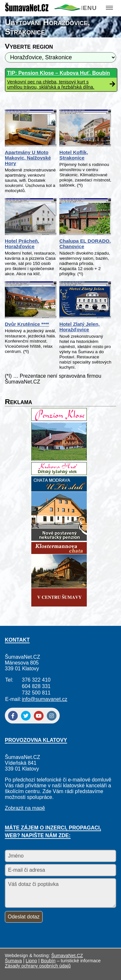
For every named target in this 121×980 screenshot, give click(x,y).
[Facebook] (13, 716)
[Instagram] (52, 716)
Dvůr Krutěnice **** (27, 324)
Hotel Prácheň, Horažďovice (22, 244)
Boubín (48, 961)
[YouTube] (39, 716)
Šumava (13, 961)
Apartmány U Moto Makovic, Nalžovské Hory (28, 158)
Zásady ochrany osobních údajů (38, 966)
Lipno (31, 961)
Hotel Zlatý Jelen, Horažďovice (80, 327)
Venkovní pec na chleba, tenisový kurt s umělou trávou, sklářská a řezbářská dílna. (51, 84)
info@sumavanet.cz (45, 699)
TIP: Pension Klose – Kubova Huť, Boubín (59, 73)
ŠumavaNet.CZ (67, 956)
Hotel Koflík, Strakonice (74, 155)
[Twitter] (26, 716)
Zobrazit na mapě (25, 808)
